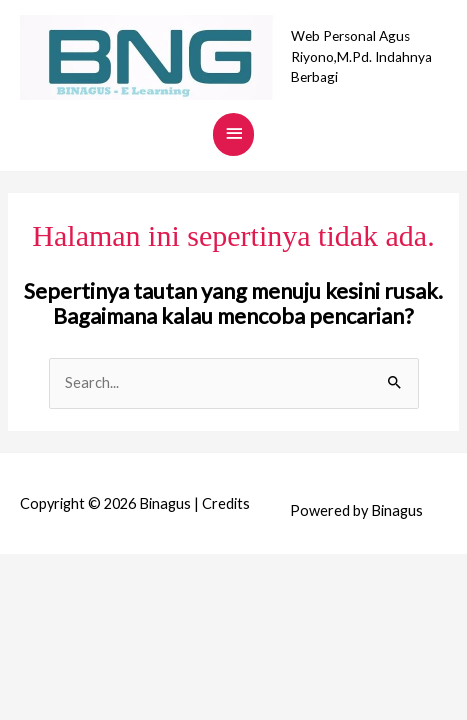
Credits (226, 503)
